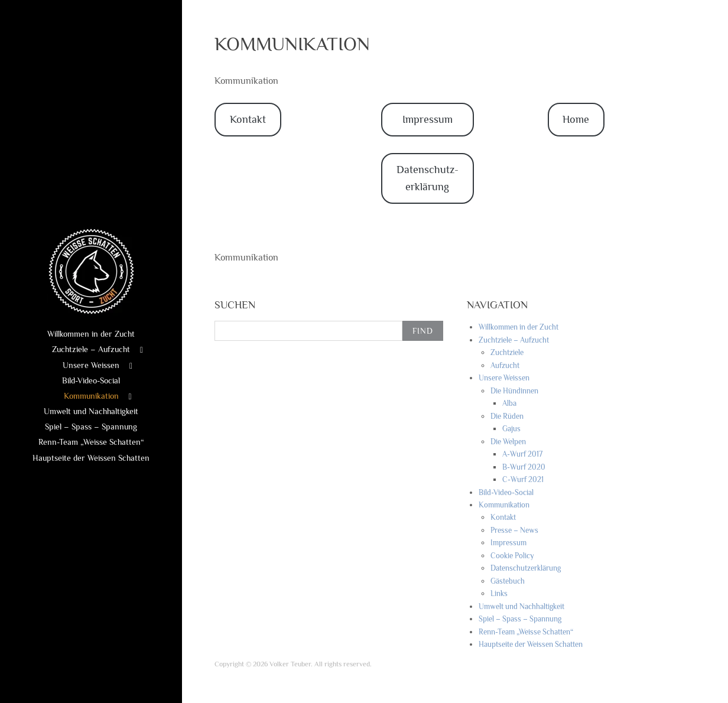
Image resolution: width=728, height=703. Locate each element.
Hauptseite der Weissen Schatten (91, 458)
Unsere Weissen (91, 365)
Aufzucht (505, 365)
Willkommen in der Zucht (91, 334)
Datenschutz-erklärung (428, 178)
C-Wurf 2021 (523, 479)
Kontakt (248, 119)
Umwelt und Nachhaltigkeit (91, 411)
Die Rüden (507, 416)
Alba (509, 403)
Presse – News (514, 530)
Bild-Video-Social (91, 380)
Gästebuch (508, 581)
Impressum (428, 119)
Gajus (511, 429)
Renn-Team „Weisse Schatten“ (91, 442)
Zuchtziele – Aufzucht (91, 349)
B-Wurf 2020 (524, 467)
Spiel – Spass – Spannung (91, 427)
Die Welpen (508, 442)
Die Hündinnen (514, 391)
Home (576, 119)
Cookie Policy (512, 556)
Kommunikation (91, 396)
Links (499, 593)
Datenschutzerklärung (526, 568)
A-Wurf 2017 (522, 454)
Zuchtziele (507, 352)
